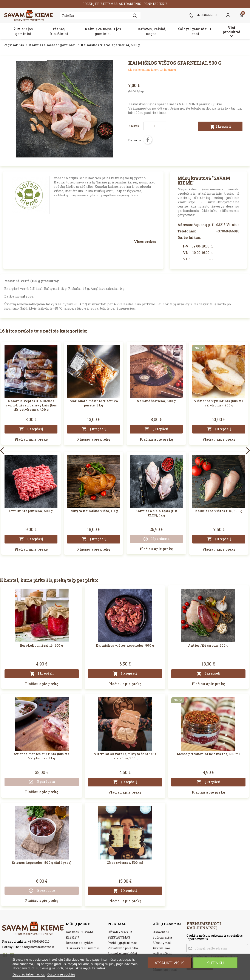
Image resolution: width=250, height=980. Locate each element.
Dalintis (148, 140)
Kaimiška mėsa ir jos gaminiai (103, 31)
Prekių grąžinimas (122, 943)
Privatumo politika (123, 948)
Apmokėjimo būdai (122, 953)
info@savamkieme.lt (37, 947)
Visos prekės (145, 241)
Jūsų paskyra (167, 924)
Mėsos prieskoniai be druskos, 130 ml (208, 754)
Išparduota (156, 539)
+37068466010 (39, 941)
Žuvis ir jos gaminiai (23, 31)
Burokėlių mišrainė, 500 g (42, 645)
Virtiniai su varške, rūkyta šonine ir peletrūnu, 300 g (125, 756)
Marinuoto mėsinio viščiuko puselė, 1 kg (94, 403)
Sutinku (215, 963)
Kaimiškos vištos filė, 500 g (219, 511)
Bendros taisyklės (80, 943)
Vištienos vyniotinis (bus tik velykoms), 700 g (219, 403)
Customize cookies (61, 974)
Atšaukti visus (170, 963)
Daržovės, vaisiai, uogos (151, 31)
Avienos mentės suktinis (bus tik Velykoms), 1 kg (42, 756)
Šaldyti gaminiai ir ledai (195, 31)
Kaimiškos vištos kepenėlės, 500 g (125, 645)
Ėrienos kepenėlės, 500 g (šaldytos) (42, 862)
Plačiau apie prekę (31, 439)
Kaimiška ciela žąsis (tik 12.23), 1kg (156, 513)
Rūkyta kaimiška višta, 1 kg (94, 511)
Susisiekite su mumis (83, 948)
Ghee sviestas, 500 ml (125, 862)
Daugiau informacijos (29, 974)
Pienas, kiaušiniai (59, 31)
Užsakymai (162, 943)
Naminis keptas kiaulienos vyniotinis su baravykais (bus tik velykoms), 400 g (31, 405)
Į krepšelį (220, 127)
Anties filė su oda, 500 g (208, 645)
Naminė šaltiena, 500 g (156, 401)
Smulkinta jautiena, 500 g (31, 511)
